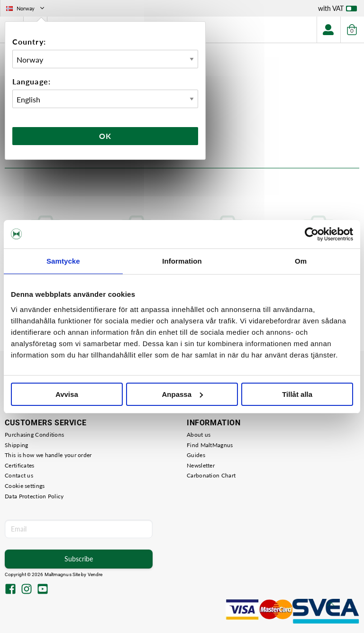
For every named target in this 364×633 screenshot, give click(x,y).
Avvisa (67, 394)
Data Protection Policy (34, 496)
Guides (196, 455)
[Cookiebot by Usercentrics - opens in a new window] (312, 234)
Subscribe (79, 559)
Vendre (95, 574)
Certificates (20, 465)
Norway (26, 8)
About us (199, 435)
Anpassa (182, 394)
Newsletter (201, 465)
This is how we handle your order (48, 455)
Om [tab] (301, 261)
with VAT (337, 10)
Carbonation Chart (211, 475)
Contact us (19, 475)
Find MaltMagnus (210, 445)
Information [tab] (182, 261)
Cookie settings (25, 486)
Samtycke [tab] (63, 261)
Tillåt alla (297, 394)
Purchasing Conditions (34, 435)
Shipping (16, 445)
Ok (105, 136)
